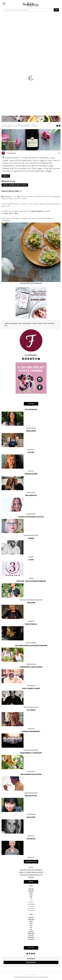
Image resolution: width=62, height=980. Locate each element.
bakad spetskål (36, 211)
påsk (45, 323)
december (31, 939)
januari (31, 889)
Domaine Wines (27, 323)
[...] (28, 10)
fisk (10, 213)
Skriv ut (6, 176)
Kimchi (31, 867)
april (31, 895)
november (31, 937)
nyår (6, 325)
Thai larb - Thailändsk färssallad (31, 870)
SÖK (56, 10)
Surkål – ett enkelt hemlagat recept (31, 872)
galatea (34, 323)
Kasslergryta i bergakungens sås (31, 875)
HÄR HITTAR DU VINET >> (12, 191)
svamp (6, 213)
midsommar (51, 323)
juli (31, 929)
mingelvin (40, 323)
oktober (31, 935)
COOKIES (35, 974)
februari (31, 891)
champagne (14, 323)
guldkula (7, 323)
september (31, 933)
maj (31, 897)
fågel (16, 213)
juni (31, 927)
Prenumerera (31, 962)
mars (31, 893)
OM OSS (27, 974)
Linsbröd (31, 877)
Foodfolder (12, 153)
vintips (20, 323)
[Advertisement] (31, 29)
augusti (31, 931)
